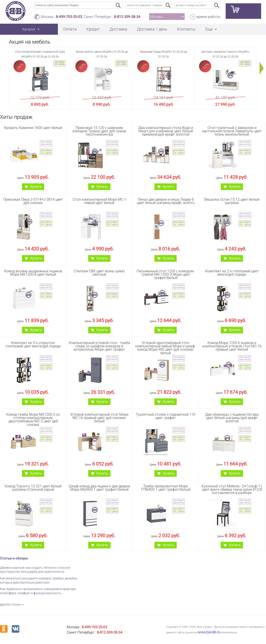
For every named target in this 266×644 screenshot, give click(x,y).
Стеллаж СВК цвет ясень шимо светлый (99, 273)
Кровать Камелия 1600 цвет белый (33, 128)
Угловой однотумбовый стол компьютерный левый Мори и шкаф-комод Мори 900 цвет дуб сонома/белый (166, 348)
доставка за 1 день (60, 63)
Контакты (186, 29)
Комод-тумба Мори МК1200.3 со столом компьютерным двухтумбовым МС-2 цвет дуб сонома (33, 420)
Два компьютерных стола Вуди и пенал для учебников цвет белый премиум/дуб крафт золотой (166, 131)
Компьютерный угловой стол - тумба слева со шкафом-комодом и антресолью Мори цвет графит (99, 346)
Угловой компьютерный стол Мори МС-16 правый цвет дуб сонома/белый (99, 418)
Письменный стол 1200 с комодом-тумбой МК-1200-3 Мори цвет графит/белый (166, 274)
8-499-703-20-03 (69, 17)
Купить (36, 187)
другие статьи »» (12, 604)
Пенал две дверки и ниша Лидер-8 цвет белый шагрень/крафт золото (166, 201)
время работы (208, 17)
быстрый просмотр (46, 143)
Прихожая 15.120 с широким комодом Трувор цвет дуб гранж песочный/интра (99, 131)
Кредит (93, 29)
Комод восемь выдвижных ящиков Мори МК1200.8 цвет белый (33, 273)
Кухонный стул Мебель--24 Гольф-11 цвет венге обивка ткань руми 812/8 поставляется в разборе (232, 489)
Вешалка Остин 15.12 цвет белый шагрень (232, 201)
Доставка (118, 29)
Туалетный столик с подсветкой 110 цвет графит (166, 416)
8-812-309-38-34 (127, 17)
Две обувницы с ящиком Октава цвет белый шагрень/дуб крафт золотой (232, 418)
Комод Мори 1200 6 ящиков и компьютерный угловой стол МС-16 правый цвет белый (232, 346)
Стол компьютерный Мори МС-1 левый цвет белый (99, 201)
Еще (209, 29)
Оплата (70, 29)
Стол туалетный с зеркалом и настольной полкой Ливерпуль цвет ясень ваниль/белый (232, 131)
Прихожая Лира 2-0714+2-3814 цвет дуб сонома (33, 201)
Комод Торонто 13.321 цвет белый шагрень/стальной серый (33, 488)
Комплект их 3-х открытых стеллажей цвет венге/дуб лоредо (33, 344)
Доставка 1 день (152, 29)
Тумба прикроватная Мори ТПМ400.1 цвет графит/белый (166, 488)
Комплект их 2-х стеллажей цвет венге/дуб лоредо (232, 273)
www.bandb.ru (209, 632)
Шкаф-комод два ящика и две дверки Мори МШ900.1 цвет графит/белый (99, 488)
